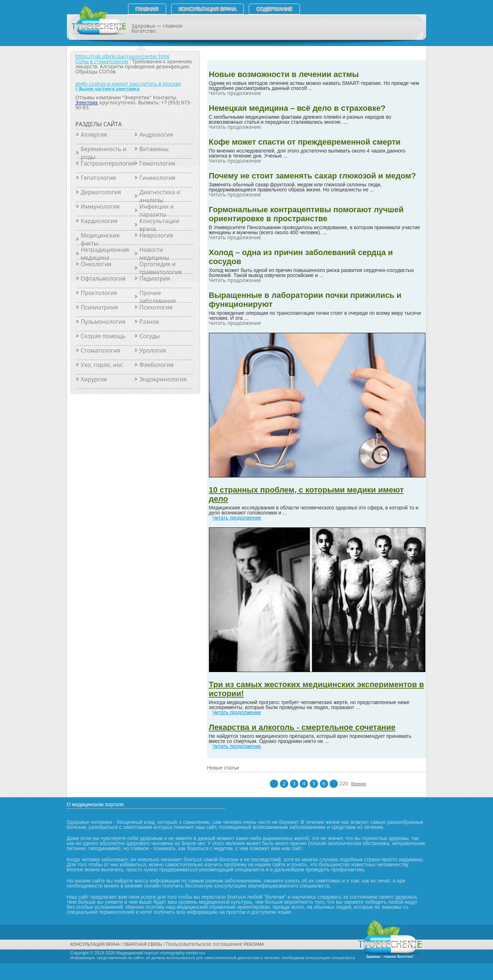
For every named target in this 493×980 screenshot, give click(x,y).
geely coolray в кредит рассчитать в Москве (128, 84)
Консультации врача (159, 225)
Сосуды (150, 336)
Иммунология (100, 207)
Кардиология (99, 221)
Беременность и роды (104, 153)
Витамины (154, 149)
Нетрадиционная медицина (105, 254)
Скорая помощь (103, 336)
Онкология (96, 264)
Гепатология (99, 178)
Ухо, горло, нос (102, 365)
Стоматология (101, 350)
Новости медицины (154, 254)
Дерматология (101, 192)
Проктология (99, 293)
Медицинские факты (100, 239)
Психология (156, 307)
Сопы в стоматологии (102, 61)
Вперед (356, 784)
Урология (153, 350)
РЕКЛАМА (254, 944)
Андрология (156, 135)
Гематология (158, 163)
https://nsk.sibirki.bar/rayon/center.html (123, 56)
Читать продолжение (237, 518)
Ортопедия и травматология (161, 268)
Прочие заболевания (158, 297)
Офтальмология (103, 278)
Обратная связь (143, 944)
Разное (149, 322)
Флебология (157, 365)
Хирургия (94, 379)
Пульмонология (103, 322)
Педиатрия (155, 278)
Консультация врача (208, 9)
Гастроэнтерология (108, 163)
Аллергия (94, 135)
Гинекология (158, 178)
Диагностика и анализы (160, 196)
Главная (147, 9)
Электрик (87, 102)
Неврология (156, 235)
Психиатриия (99, 307)
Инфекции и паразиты (157, 210)
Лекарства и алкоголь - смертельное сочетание (302, 727)
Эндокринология (163, 379)
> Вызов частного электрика (108, 89)
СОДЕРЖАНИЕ (274, 9)
